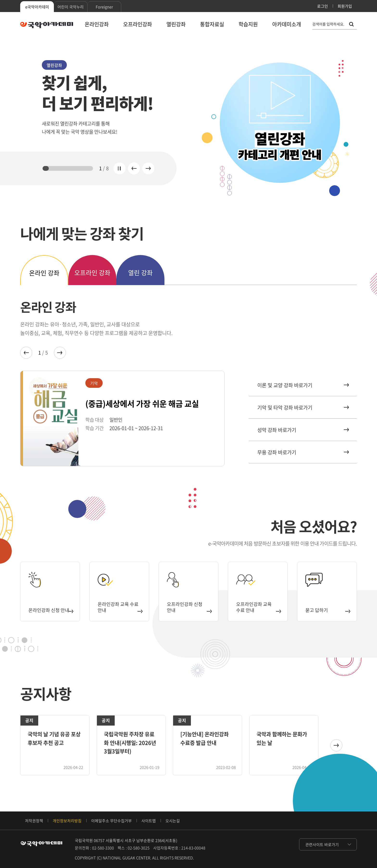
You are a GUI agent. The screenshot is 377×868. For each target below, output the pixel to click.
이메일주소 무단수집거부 (111, 821)
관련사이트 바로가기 (322, 844)
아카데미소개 (287, 24)
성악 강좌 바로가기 (303, 430)
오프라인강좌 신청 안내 (189, 605)
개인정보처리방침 (67, 821)
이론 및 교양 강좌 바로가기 (303, 385)
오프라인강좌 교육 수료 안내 (258, 605)
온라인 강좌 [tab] (44, 273)
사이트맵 (149, 821)
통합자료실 (212, 24)
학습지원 (248, 24)
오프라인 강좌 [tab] (92, 273)
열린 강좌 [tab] (140, 273)
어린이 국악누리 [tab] (71, 7)
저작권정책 (34, 821)
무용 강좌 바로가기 (303, 452)
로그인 (323, 6)
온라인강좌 (97, 24)
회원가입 (345, 6)
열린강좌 (176, 24)
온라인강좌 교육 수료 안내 (120, 605)
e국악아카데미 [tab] (37, 7)
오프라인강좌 (138, 24)
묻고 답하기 (328, 608)
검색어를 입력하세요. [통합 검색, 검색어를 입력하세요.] (328, 24)
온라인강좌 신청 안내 (51, 605)
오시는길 (173, 821)
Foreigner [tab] (104, 7)
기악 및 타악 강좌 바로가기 (303, 407)
